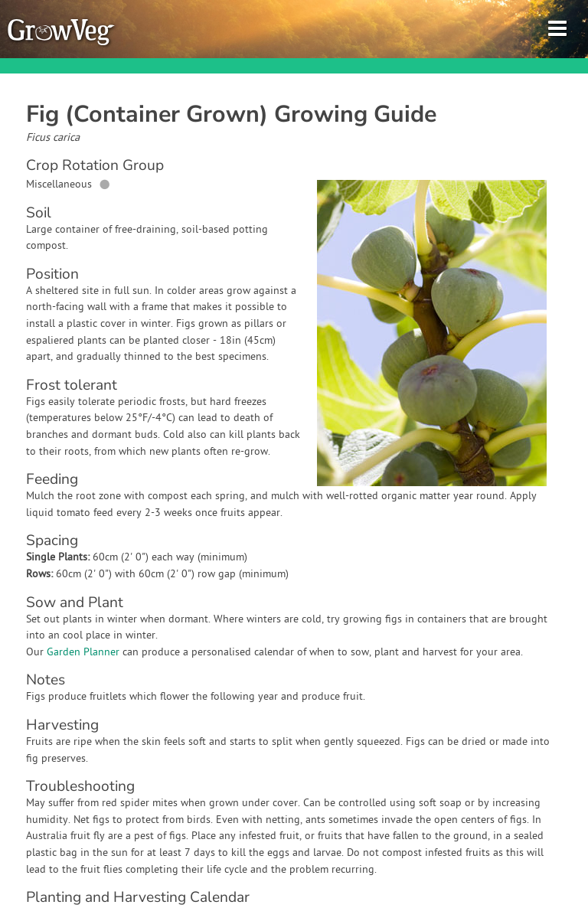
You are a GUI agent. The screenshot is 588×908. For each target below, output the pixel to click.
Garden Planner (83, 653)
